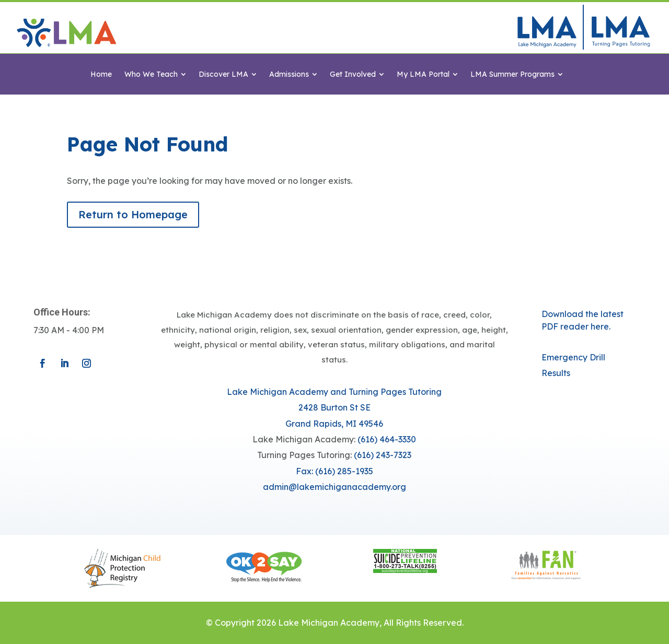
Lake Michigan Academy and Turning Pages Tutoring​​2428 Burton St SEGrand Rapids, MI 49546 (334, 408)
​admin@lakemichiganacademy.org (334, 487)
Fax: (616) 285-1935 (334, 471)
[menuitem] (101, 74)
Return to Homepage (133, 214)
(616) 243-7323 (383, 455)
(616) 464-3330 (387, 439)
